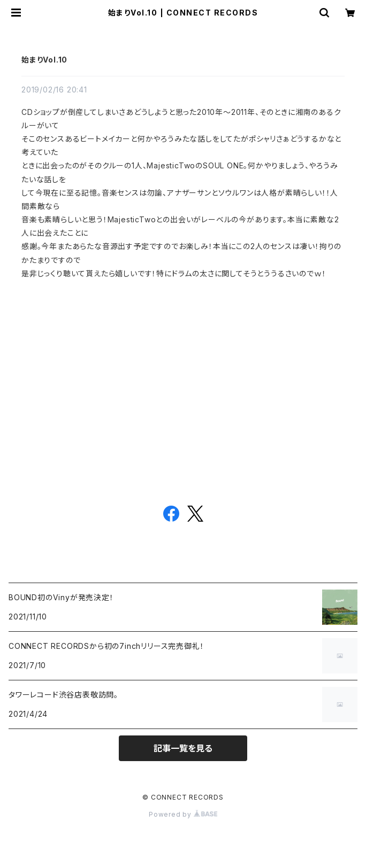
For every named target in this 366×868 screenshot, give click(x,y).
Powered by (183, 814)
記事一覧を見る (183, 748)
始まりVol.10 (44, 60)
